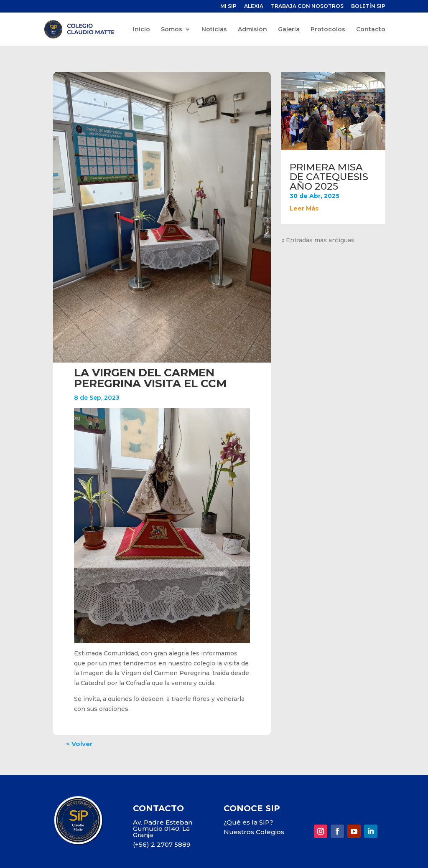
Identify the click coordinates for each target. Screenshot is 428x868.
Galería (289, 30)
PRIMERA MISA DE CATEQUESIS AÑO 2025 (329, 177)
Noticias (214, 30)
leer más (304, 208)
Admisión (252, 30)
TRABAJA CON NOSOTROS (307, 6)
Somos (172, 30)
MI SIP (228, 6)
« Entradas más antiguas (318, 240)
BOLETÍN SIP (368, 6)
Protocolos (328, 30)
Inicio (141, 30)
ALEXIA (254, 6)
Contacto (371, 30)
